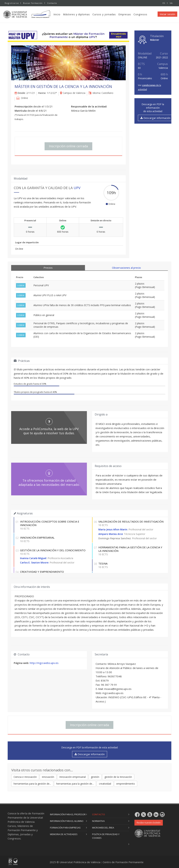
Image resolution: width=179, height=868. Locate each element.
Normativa (98, 821)
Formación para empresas (65, 828)
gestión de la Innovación (118, 777)
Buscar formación (33, 3)
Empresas (126, 14)
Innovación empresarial (73, 777)
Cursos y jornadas (106, 14)
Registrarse (12, 3)
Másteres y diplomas (78, 14)
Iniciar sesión (167, 14)
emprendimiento (126, 784)
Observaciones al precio (126, 268)
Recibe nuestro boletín (149, 823)
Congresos (142, 14)
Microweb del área (103, 828)
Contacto (52, 3)
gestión (95, 777)
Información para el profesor (68, 814)
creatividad (105, 784)
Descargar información (155, 118)
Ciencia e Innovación (25, 777)
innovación (48, 777)
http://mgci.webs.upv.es (44, 663)
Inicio (59, 14)
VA (171, 3)
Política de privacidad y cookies (106, 836)
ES (164, 3)
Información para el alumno (67, 821)
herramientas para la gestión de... (32, 784)
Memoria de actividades (64, 834)
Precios (48, 268)
